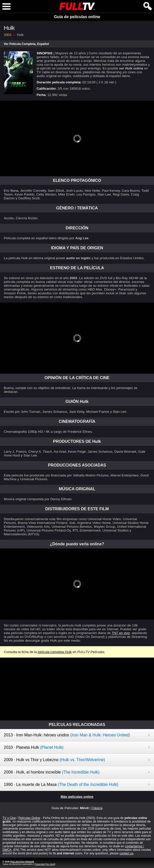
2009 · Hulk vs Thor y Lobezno (54, 760)
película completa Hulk (55, 652)
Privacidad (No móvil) (45, 864)
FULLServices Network (22, 862)
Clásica (97, 808)
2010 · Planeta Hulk (34, 747)
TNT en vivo (121, 633)
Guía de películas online (77, 17)
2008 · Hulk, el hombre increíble (52, 772)
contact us (127, 853)
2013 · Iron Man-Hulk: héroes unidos (67, 735)
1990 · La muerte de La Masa (61, 785)
